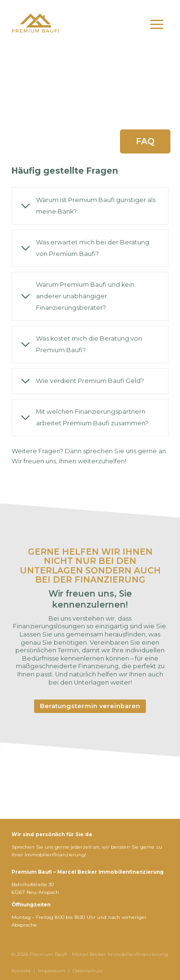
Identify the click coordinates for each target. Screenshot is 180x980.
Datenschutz (88, 971)
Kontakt (21, 971)
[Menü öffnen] (156, 24)
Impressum (52, 971)
